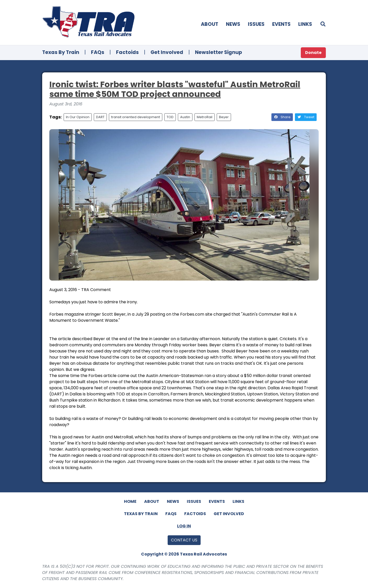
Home (130, 501)
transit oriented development (136, 117)
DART (100, 117)
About (210, 24)
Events (281, 24)
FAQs (98, 52)
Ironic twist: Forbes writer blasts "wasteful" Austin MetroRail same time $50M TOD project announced (175, 89)
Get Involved (167, 52)
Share (282, 117)
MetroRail (205, 117)
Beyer (224, 117)
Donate (313, 53)
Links (305, 24)
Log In (184, 526)
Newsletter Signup (218, 52)
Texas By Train (61, 52)
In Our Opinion (78, 117)
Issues (256, 24)
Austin (185, 117)
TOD (170, 117)
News (233, 24)
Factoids (127, 52)
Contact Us (184, 540)
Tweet (306, 117)
